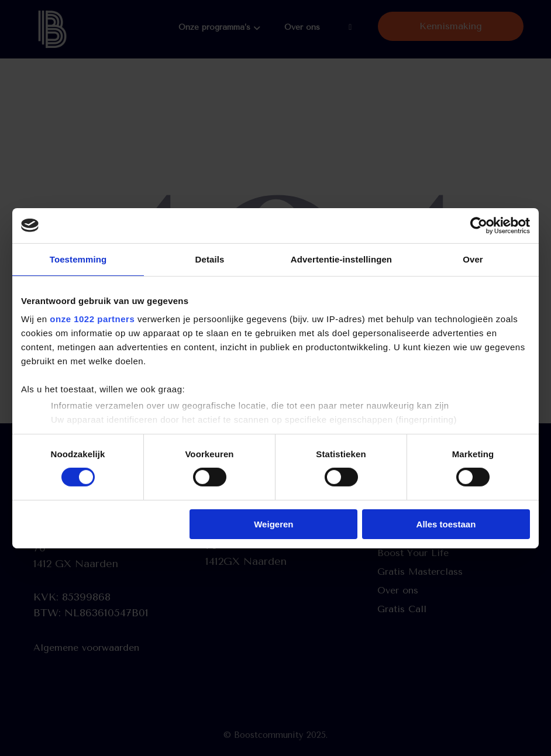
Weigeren (273, 524)
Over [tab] (473, 259)
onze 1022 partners (92, 319)
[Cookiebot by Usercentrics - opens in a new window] (479, 225)
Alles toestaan (446, 524)
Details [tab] (210, 259)
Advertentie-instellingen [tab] (341, 259)
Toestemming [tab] (78, 259)
